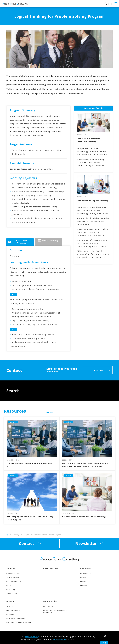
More (49, 412)
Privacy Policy (32, 636)
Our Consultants (13, 610)
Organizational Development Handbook (55, 611)
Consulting (11, 589)
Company (10, 614)
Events (83, 581)
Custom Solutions (14, 581)
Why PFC (10, 606)
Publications (48, 606)
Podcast (84, 585)
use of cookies (59, 640)
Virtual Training (13, 577)
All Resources (86, 573)
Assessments (12, 594)
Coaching (10, 585)
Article (83, 577)
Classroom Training (14, 573)
